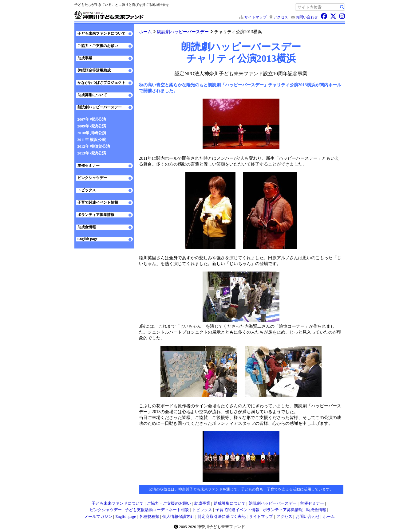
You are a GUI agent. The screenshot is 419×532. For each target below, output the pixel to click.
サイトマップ (255, 17)
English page (88, 239)
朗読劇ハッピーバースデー (183, 32)
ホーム (145, 32)
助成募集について (92, 95)
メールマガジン (98, 517)
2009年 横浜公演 (92, 126)
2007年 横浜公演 (92, 119)
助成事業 (85, 58)
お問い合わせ (307, 17)
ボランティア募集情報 (96, 215)
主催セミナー (89, 166)
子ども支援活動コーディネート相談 (157, 510)
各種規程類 (149, 517)
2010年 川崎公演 (92, 133)
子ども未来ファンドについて (101, 33)
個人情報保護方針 (178, 517)
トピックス (87, 190)
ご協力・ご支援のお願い (98, 46)
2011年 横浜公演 (92, 140)
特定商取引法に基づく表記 (222, 517)
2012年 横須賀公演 (94, 147)
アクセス (281, 17)
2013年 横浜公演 (92, 153)
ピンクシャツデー (92, 178)
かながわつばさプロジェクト (101, 83)
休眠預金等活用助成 (94, 70)
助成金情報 (87, 227)
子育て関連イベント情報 (98, 202)
